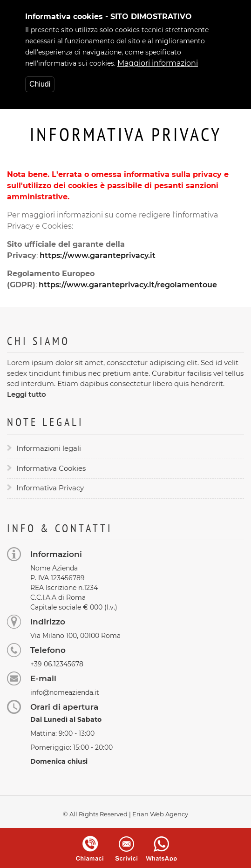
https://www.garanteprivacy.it (98, 255)
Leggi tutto (27, 394)
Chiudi (40, 82)
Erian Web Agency (160, 814)
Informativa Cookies (51, 468)
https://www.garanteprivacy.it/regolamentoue (128, 285)
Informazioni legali (49, 448)
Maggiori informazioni (158, 61)
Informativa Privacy (50, 488)
